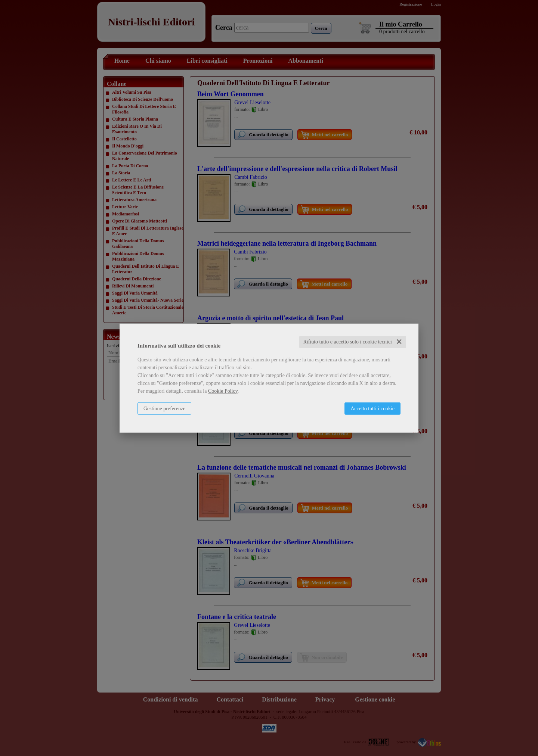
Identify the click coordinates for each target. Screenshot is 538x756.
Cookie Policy (223, 391)
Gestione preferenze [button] (164, 409)
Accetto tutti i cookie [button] (372, 409)
